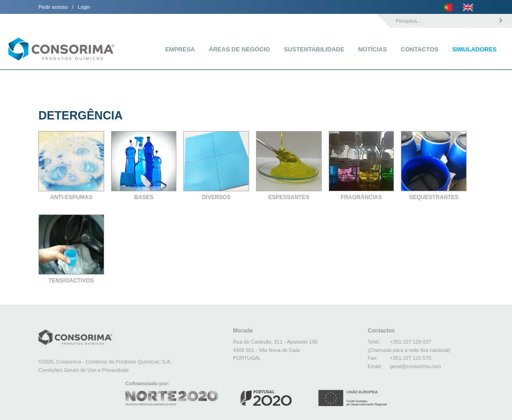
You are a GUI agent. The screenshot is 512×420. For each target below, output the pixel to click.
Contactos (420, 49)
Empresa (180, 49)
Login (84, 7)
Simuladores (475, 49)
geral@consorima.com (415, 366)
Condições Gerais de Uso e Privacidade (84, 370)
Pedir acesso (53, 7)
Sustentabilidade (314, 49)
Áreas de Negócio (239, 49)
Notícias (373, 49)
